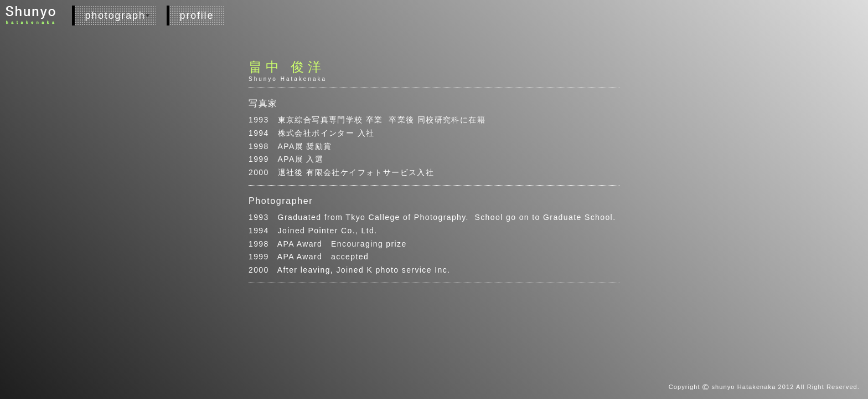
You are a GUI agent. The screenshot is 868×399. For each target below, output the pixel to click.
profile (197, 16)
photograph (115, 16)
